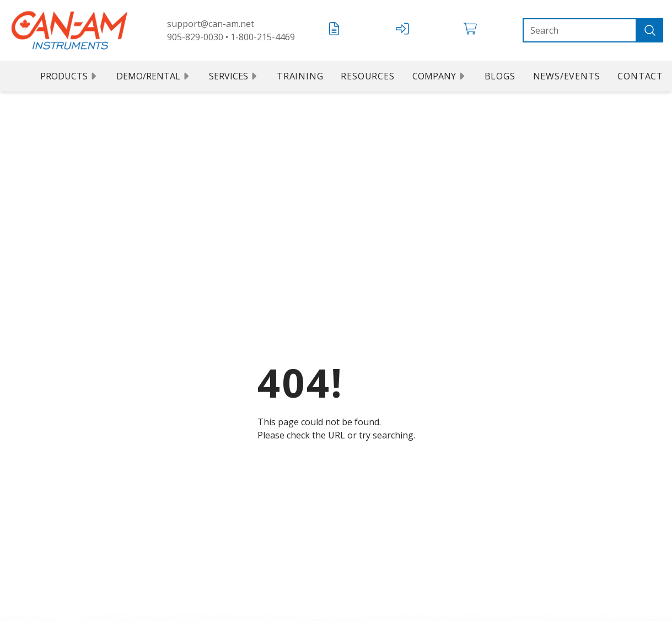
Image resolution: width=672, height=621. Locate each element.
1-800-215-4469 (263, 37)
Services (234, 76)
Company (440, 76)
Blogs (500, 76)
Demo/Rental (154, 76)
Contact (640, 76)
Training (300, 76)
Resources (367, 76)
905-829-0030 (195, 37)
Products (69, 76)
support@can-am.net (211, 24)
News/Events (567, 76)
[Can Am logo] (69, 30)
